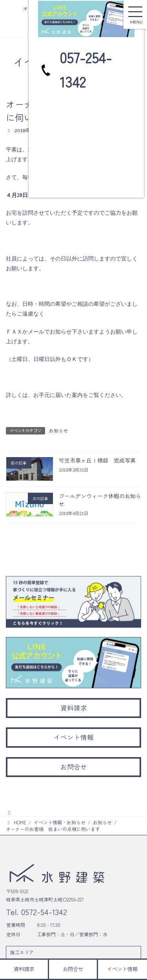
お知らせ (58, 430)
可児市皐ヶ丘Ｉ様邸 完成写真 (97, 460)
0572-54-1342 (43, 912)
